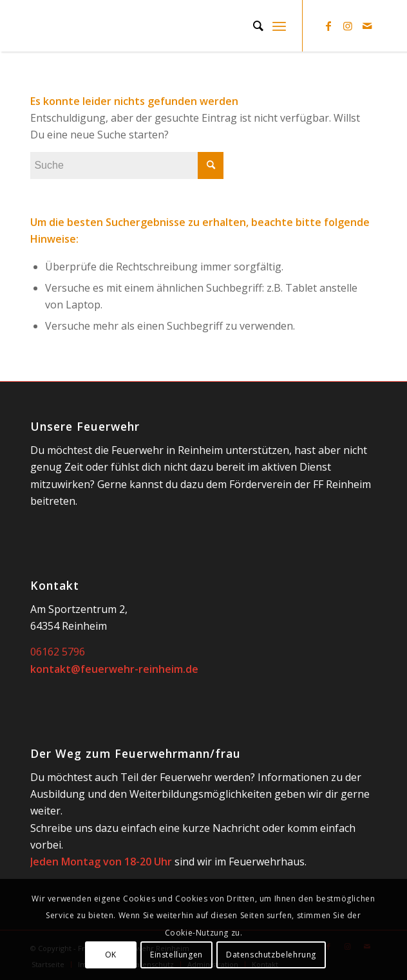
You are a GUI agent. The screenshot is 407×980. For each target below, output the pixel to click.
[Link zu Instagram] (348, 26)
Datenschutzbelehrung (271, 955)
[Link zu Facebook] (328, 26)
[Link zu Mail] (367, 26)
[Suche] (252, 26)
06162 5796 (58, 652)
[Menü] (279, 26)
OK (111, 955)
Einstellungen (176, 955)
